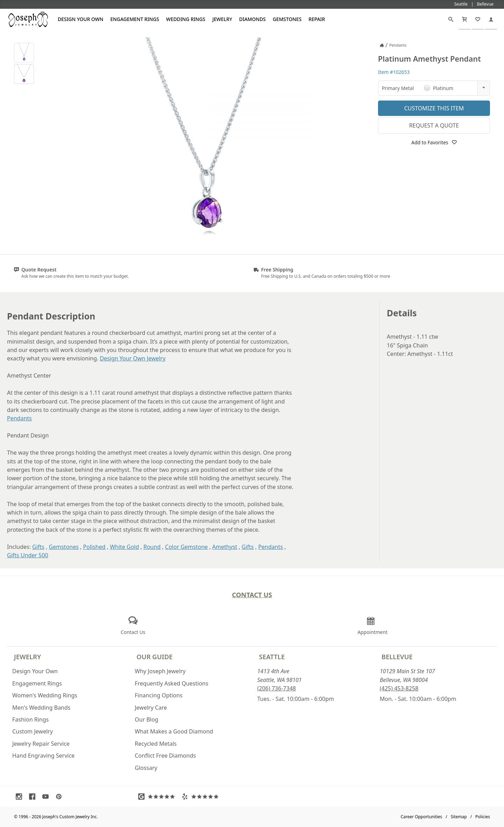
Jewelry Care (151, 708)
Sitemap (459, 817)
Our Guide (155, 657)
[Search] (451, 19)
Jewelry (222, 19)
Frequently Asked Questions (171, 683)
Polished (94, 547)
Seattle (272, 657)
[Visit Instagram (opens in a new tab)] (21, 797)
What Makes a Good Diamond (174, 731)
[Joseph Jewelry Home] (382, 45)
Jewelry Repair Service (41, 744)
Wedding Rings (186, 19)
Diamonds (252, 19)
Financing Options (159, 695)
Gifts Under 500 (28, 555)
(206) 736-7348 (276, 688)
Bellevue (397, 657)
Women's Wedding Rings (45, 695)
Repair (317, 19)
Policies (483, 817)
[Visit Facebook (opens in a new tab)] (34, 797)
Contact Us (252, 595)
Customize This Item (434, 108)
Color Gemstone (187, 547)
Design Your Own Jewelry (133, 358)
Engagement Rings (135, 19)
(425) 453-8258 (399, 688)
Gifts (38, 547)
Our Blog (146, 719)
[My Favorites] (478, 19)
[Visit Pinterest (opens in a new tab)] (61, 797)
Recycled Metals (156, 744)
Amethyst (225, 547)
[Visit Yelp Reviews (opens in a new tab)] (202, 797)
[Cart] (464, 19)
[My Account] (491, 19)
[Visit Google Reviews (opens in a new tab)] (158, 797)
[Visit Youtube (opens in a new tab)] (47, 797)
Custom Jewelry (33, 731)
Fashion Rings (30, 719)
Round (152, 547)
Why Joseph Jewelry (160, 671)
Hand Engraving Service (43, 756)
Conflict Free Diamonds (165, 756)
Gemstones (287, 19)
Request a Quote (434, 125)
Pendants (19, 418)
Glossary (146, 768)
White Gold (124, 547)
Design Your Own (80, 19)
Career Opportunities (422, 817)
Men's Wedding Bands (41, 708)
